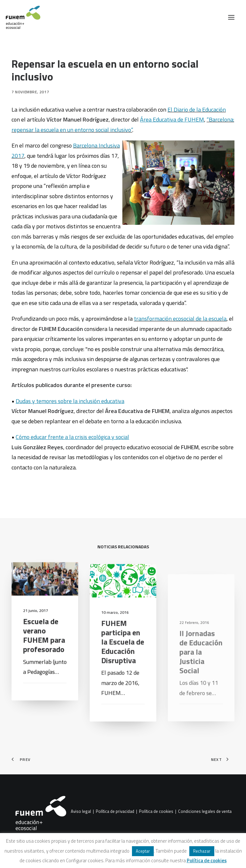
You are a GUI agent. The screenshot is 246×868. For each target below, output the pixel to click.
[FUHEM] (20, 17)
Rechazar (202, 851)
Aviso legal (81, 812)
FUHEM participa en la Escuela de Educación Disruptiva (123, 661)
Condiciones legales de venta (205, 812)
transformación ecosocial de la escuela (180, 319)
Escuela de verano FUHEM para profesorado (44, 643)
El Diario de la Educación (197, 110)
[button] (231, 17)
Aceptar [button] (143, 851)
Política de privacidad (115, 812)
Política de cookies (156, 812)
